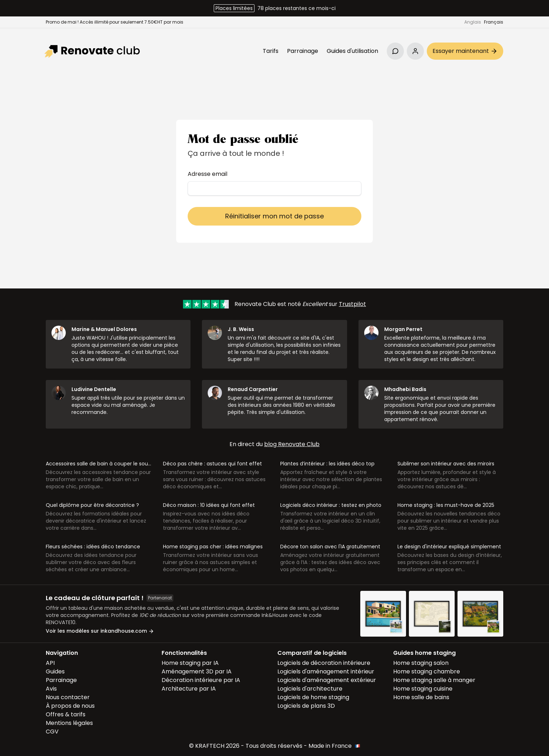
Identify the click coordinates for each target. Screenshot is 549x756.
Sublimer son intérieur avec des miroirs (446, 464)
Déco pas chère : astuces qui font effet (212, 464)
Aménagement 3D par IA (197, 671)
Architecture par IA (189, 689)
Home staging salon (421, 663)
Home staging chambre (427, 671)
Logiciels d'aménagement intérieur (326, 671)
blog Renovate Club (292, 444)
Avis (51, 689)
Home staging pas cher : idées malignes (213, 547)
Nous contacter (68, 697)
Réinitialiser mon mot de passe (274, 216)
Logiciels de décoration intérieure (324, 663)
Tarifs (271, 51)
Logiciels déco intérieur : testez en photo (331, 505)
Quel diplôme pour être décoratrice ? (92, 505)
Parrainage (303, 51)
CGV (52, 732)
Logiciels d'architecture (310, 689)
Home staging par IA (190, 663)
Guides (55, 671)
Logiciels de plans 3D (306, 706)
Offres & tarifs (66, 714)
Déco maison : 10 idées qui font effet (209, 505)
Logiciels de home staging (313, 697)
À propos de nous (70, 706)
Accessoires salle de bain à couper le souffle (101, 464)
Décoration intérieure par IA (201, 680)
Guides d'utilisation (352, 51)
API (50, 663)
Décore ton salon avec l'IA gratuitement (330, 547)
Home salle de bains (421, 697)
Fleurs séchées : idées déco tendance (93, 547)
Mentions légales (69, 723)
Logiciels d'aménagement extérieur (327, 680)
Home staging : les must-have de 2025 (446, 505)
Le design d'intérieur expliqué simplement (449, 547)
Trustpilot (352, 304)
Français (494, 22)
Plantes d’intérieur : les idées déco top (327, 464)
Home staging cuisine (423, 689)
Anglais (473, 22)
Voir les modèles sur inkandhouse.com (100, 631)
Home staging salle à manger (434, 680)
